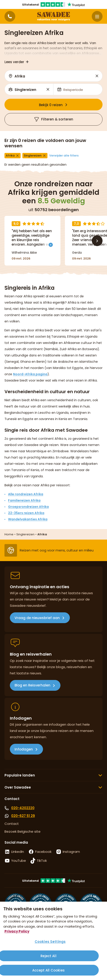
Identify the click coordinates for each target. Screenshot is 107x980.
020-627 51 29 (23, 816)
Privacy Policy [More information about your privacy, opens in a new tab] (17, 931)
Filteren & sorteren (53, 119)
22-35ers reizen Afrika (26, 513)
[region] (53, 941)
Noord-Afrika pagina (30, 374)
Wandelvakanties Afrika (28, 519)
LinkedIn (18, 852)
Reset (97, 76)
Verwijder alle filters (64, 155)
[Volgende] (97, 241)
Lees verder (14, 62)
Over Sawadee (18, 787)
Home (9, 534)
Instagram (71, 852)
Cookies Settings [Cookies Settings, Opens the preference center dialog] (50, 942)
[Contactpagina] (10, 16)
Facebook (43, 852)
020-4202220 (23, 808)
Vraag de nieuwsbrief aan (37, 618)
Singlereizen (25, 534)
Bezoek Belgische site (22, 831)
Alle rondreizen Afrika (26, 494)
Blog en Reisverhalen (32, 685)
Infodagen (24, 749)
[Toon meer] (51, 244)
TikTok (42, 861)
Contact (12, 824)
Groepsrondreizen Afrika (28, 507)
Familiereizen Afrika (24, 500)
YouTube (19, 861)
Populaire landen (20, 775)
